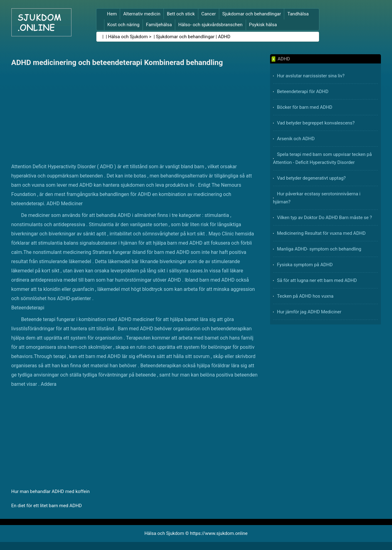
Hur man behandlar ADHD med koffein (51, 491)
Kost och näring (123, 25)
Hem (112, 14)
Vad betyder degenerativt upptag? (311, 178)
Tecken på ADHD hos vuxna (305, 296)
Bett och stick (181, 14)
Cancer (209, 14)
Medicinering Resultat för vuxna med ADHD (321, 233)
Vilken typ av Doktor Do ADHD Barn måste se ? (325, 218)
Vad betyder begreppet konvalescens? (316, 123)
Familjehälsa (159, 25)
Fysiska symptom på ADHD (305, 265)
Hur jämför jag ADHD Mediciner (309, 312)
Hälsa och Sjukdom (128, 37)
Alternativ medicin (142, 14)
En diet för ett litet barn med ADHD (47, 506)
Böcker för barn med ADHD (305, 107)
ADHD (224, 37)
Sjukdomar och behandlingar (252, 14)
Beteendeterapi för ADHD (303, 92)
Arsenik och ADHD (296, 139)
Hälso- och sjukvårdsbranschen (210, 25)
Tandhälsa (298, 14)
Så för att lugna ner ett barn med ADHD (317, 280)
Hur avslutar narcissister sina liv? (311, 76)
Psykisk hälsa (263, 25)
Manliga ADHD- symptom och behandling (319, 249)
